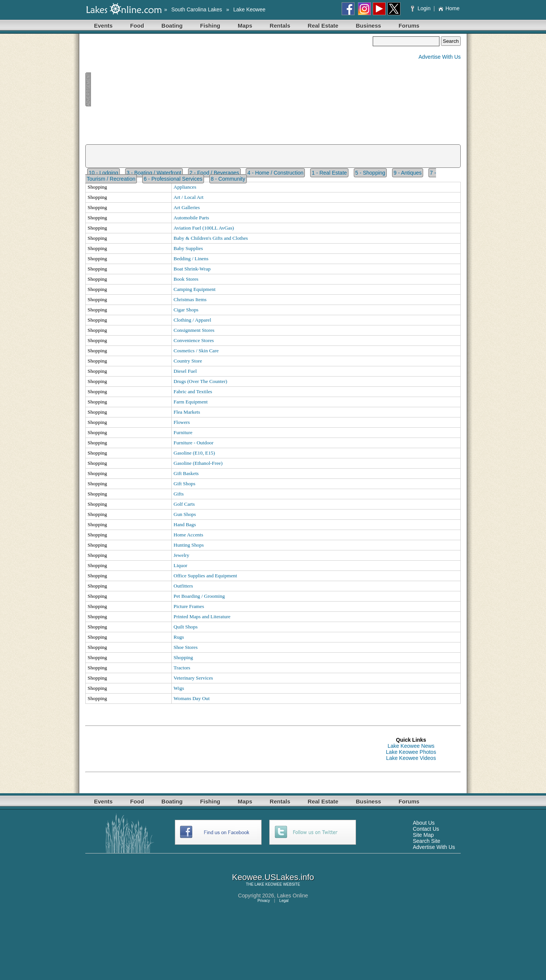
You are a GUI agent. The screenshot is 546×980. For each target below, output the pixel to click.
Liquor (180, 565)
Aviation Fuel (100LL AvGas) (204, 228)
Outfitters (183, 586)
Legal (284, 901)
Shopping (183, 657)
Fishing (210, 26)
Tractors (182, 668)
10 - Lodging (104, 173)
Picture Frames (189, 606)
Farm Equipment (191, 402)
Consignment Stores (194, 330)
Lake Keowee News (411, 746)
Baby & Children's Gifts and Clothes (211, 238)
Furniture (183, 432)
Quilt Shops (186, 627)
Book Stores (186, 279)
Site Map (423, 835)
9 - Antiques (408, 173)
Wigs (179, 688)
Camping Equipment (195, 289)
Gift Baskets (186, 473)
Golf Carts (184, 504)
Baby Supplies (188, 248)
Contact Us (426, 829)
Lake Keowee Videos (411, 758)
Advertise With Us (440, 57)
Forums (409, 26)
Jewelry (181, 555)
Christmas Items (190, 299)
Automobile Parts (191, 218)
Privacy (264, 901)
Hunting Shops (189, 545)
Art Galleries (187, 207)
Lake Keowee (249, 9)
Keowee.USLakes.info (273, 877)
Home (449, 8)
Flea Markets (187, 412)
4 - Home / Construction (275, 173)
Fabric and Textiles (193, 392)
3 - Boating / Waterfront (154, 173)
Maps (245, 26)
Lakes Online (293, 896)
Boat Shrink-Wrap (192, 269)
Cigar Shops (186, 310)
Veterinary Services (193, 678)
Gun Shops (185, 514)
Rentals (280, 26)
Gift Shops (184, 484)
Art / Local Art (189, 197)
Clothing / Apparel (192, 320)
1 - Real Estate (329, 173)
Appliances (185, 187)
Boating (172, 26)
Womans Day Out (192, 698)
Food (137, 26)
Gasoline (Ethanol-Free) (198, 463)
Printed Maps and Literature (202, 617)
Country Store (188, 361)
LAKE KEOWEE (268, 884)
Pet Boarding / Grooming (199, 596)
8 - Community (228, 179)
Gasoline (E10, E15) (194, 453)
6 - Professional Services (173, 179)
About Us (424, 823)
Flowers (182, 422)
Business (368, 26)
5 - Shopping (370, 173)
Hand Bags (185, 524)
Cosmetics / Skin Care (196, 351)
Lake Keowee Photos (411, 752)
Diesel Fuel (185, 371)
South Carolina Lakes (197, 9)
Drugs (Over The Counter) (201, 381)
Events (103, 26)
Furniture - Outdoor (194, 443)
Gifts (179, 494)
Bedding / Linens (191, 259)
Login (421, 8)
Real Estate (323, 26)
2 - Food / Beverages (214, 173)
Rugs (179, 637)
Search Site (427, 841)
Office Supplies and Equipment (205, 576)
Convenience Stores (194, 340)
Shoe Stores (186, 647)
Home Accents (188, 535)
